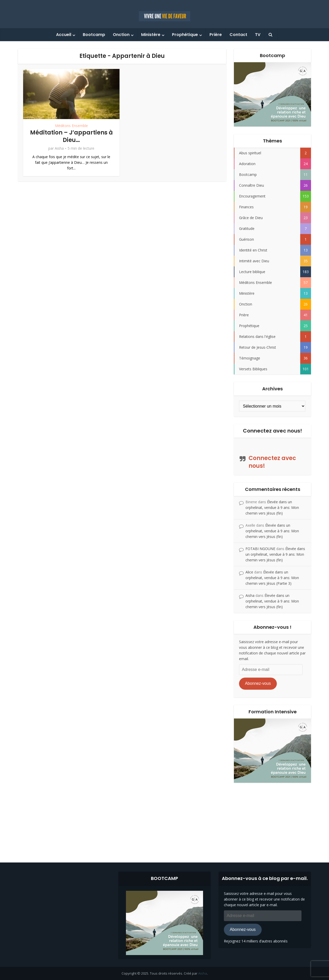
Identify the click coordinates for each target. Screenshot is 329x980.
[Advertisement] (164, 819)
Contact (238, 35)
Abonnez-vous (258, 683)
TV (258, 35)
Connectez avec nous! (272, 431)
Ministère (151, 35)
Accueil (64, 35)
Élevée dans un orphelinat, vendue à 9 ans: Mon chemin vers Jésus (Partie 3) (272, 578)
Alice (249, 572)
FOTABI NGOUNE (260, 549)
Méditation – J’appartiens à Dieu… (71, 136)
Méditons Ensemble (71, 126)
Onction (121, 35)
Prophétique (185, 35)
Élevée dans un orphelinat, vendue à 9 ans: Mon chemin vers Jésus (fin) (272, 507)
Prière (216, 35)
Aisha (59, 148)
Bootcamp (94, 35)
